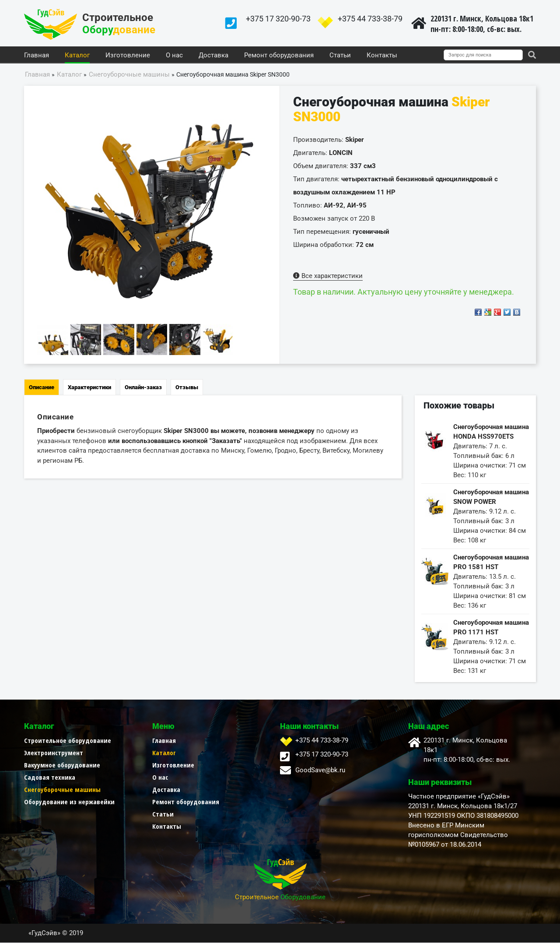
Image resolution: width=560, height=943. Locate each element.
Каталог (77, 56)
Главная (37, 56)
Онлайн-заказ (143, 388)
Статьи (340, 56)
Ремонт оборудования (279, 56)
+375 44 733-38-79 (370, 19)
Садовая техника (50, 778)
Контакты (382, 56)
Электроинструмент (54, 753)
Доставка (213, 56)
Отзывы (187, 388)
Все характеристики (328, 276)
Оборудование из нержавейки (69, 802)
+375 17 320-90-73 (278, 19)
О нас (174, 56)
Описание (42, 388)
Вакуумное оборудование (62, 765)
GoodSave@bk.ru (320, 771)
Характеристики (89, 388)
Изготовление (128, 56)
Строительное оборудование (68, 741)
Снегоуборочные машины (62, 790)
